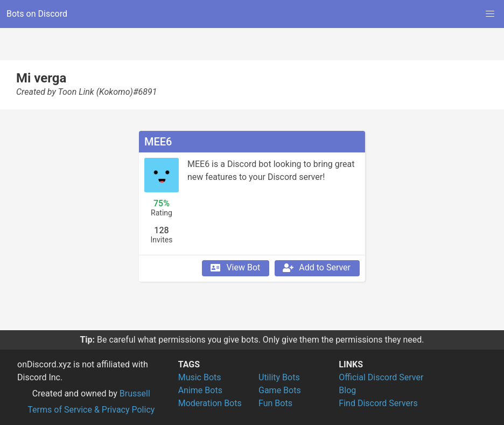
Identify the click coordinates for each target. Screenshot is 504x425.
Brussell (135, 393)
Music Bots (200, 377)
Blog (347, 390)
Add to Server (316, 268)
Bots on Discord (37, 14)
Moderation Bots (210, 403)
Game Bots (280, 390)
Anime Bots (200, 390)
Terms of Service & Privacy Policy (91, 410)
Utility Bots (279, 377)
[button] (490, 14)
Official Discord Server (381, 377)
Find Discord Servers (378, 403)
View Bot (234, 268)
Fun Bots (275, 403)
